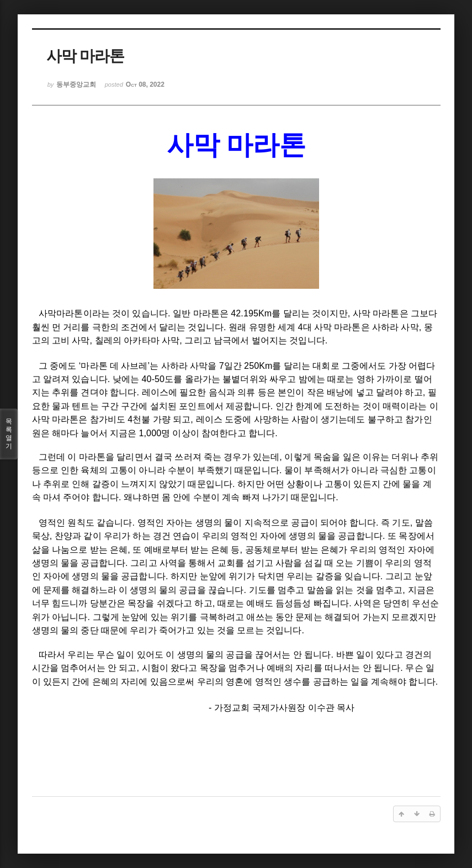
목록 (9, 434)
